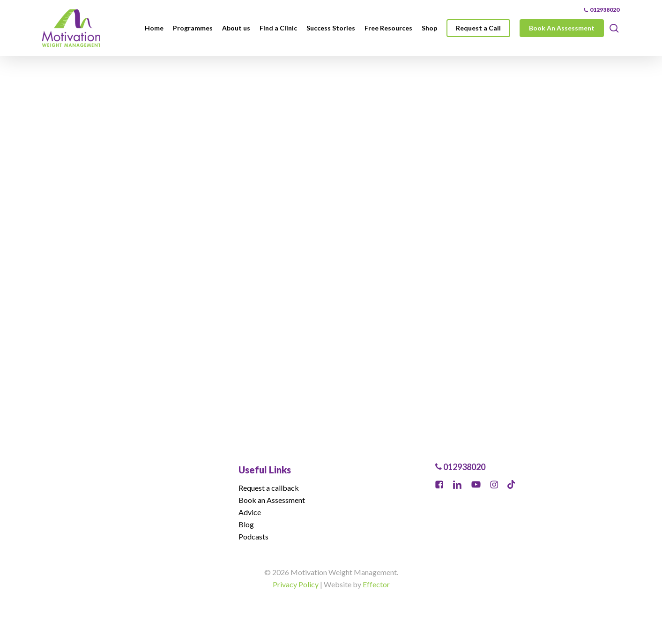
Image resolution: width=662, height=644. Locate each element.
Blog (246, 524)
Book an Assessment (272, 500)
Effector (376, 584)
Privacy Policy (296, 584)
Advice (250, 512)
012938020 (460, 467)
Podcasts (253, 536)
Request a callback (269, 488)
